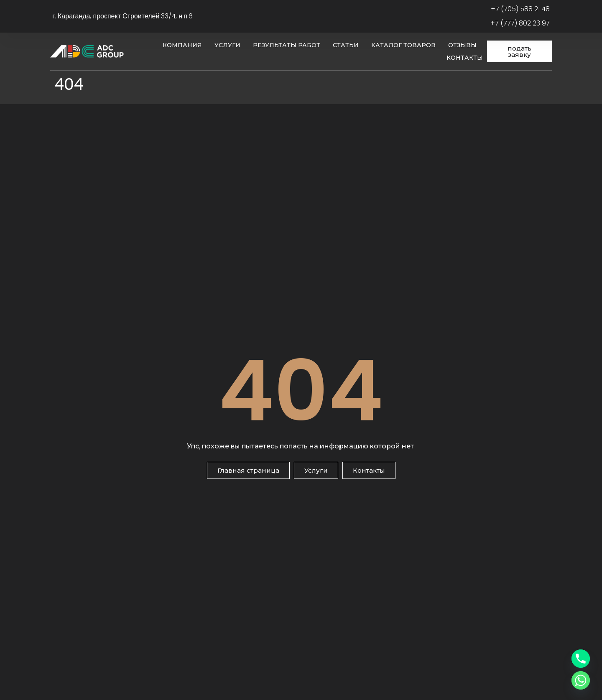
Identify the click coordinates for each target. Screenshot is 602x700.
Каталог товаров (403, 45)
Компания (182, 45)
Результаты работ (287, 45)
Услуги (227, 45)
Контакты (465, 58)
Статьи (346, 45)
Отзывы (462, 45)
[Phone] (581, 659)
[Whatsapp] (581, 680)
